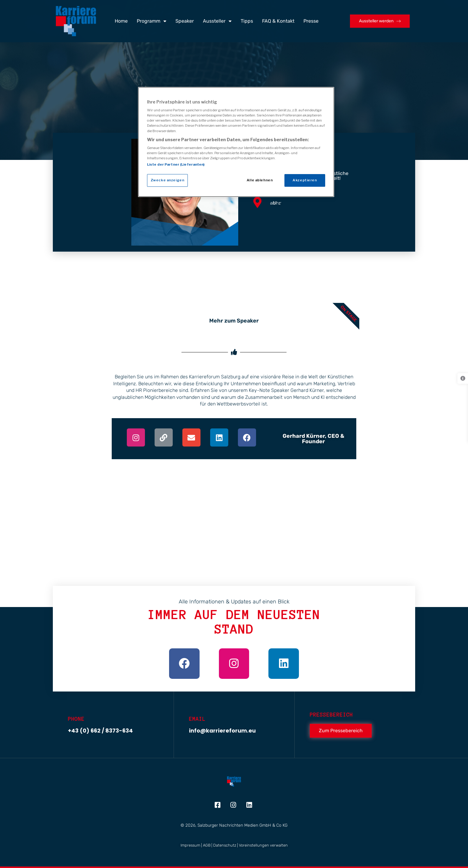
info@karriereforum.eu (222, 731)
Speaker (185, 21)
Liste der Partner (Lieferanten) (176, 164)
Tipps (247, 21)
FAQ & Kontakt (278, 21)
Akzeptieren (305, 180)
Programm (152, 21)
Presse (311, 21)
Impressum (190, 845)
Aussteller (217, 21)
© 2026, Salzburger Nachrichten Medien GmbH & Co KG (234, 825)
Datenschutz (225, 845)
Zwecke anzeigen (168, 180)
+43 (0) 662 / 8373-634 (100, 731)
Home (121, 21)
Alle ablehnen (260, 180)
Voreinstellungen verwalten (263, 845)
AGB (207, 845)
